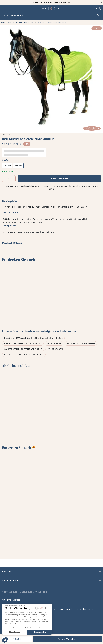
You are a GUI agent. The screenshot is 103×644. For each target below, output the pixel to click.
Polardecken (55, 350)
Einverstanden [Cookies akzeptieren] (40, 632)
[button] (5, 640)
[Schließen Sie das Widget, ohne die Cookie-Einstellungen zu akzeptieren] (15, 605)
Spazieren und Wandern (81, 344)
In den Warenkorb (59, 179)
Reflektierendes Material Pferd (23, 344)
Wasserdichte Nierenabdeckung (23, 350)
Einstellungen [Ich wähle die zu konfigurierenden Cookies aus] (15, 632)
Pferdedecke (54, 344)
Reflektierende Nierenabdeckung (24, 355)
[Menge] (9, 179)
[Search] (51, 16)
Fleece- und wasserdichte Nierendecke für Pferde (33, 338)
